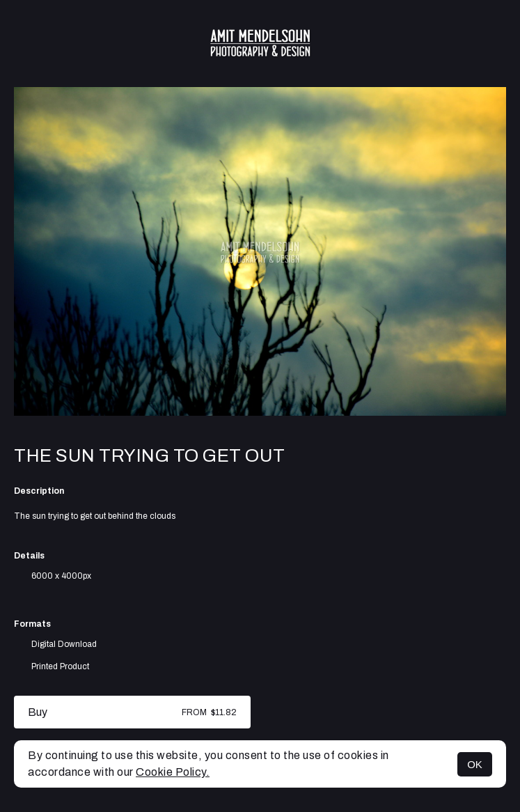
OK (475, 764)
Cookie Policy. (173, 772)
